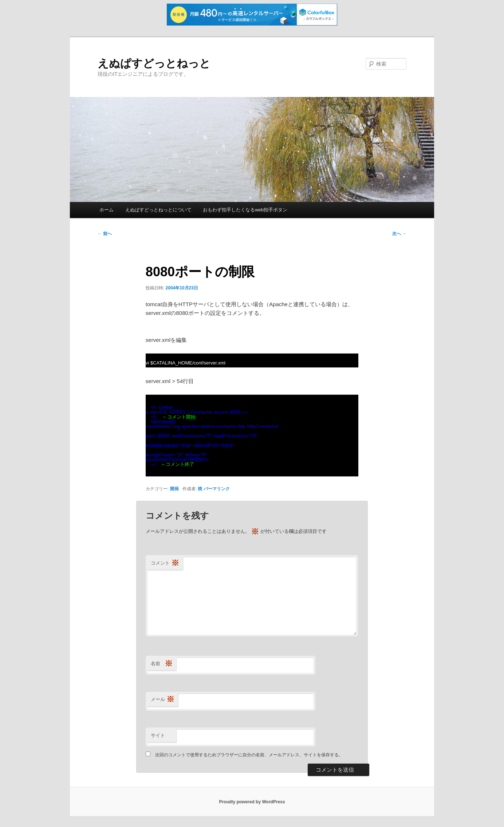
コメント (165, 563)
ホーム (107, 210)
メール (163, 700)
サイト (158, 735)
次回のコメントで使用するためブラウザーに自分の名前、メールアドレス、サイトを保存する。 (249, 755)
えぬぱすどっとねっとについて (158, 210)
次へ (399, 234)
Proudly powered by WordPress (252, 802)
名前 (162, 664)
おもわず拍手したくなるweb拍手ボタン (245, 210)
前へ (105, 234)
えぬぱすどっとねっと (154, 63)
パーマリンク (217, 489)
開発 (174, 489)
